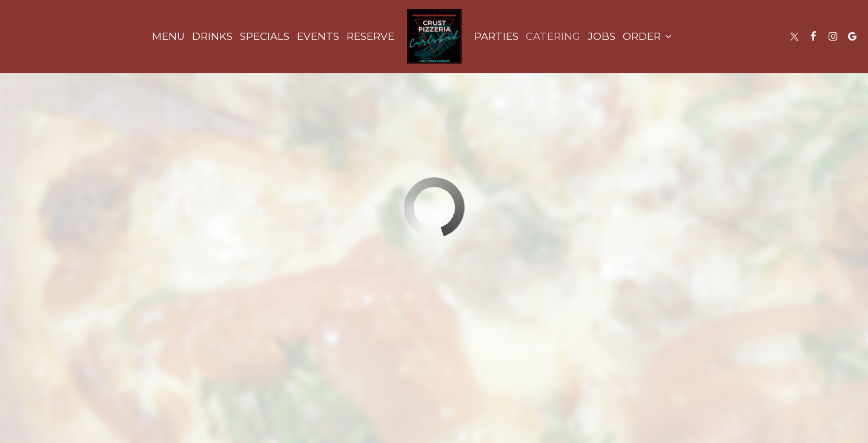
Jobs (601, 36)
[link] (434, 36)
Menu (168, 36)
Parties (496, 36)
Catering (553, 36)
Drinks (212, 36)
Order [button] (647, 36)
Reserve (370, 36)
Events (318, 36)
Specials (265, 36)
